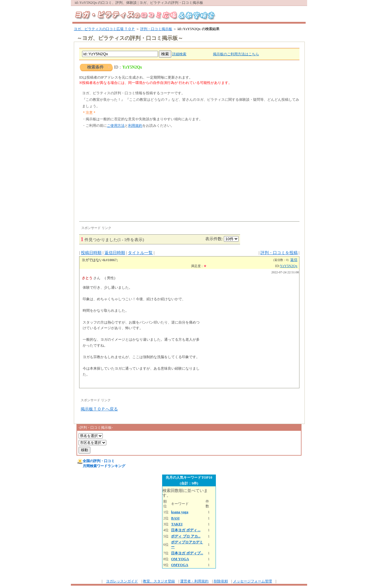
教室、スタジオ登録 (159, 581)
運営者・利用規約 (194, 581)
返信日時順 (115, 253)
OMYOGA (180, 565)
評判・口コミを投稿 (279, 253)
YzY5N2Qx (289, 266)
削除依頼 (221, 581)
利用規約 (135, 126)
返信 (294, 260)
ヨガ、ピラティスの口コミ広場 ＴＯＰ (104, 29)
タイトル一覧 (140, 253)
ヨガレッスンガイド (122, 581)
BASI (175, 518)
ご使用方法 (116, 126)
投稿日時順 (91, 253)
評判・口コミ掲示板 (156, 29)
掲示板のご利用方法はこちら (236, 54)
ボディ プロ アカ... (186, 536)
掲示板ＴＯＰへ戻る (99, 409)
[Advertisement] (189, 177)
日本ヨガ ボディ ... (186, 530)
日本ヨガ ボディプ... (187, 553)
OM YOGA (180, 559)
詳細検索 (179, 54)
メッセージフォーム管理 (252, 581)
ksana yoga (180, 512)
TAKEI (177, 524)
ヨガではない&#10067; (100, 260)
